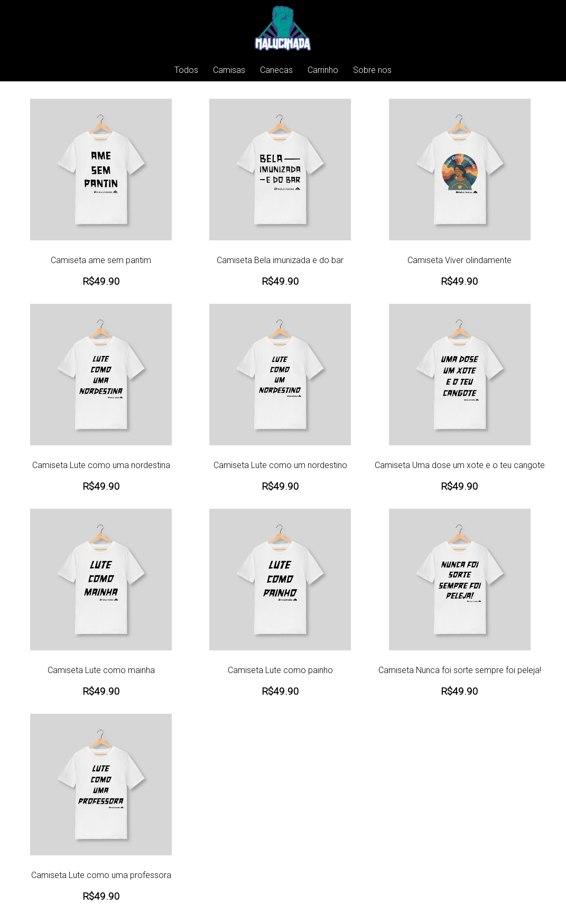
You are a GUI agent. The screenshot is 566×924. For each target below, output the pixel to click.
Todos (186, 70)
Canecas (276, 70)
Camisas (229, 70)
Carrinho (323, 70)
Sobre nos (372, 70)
